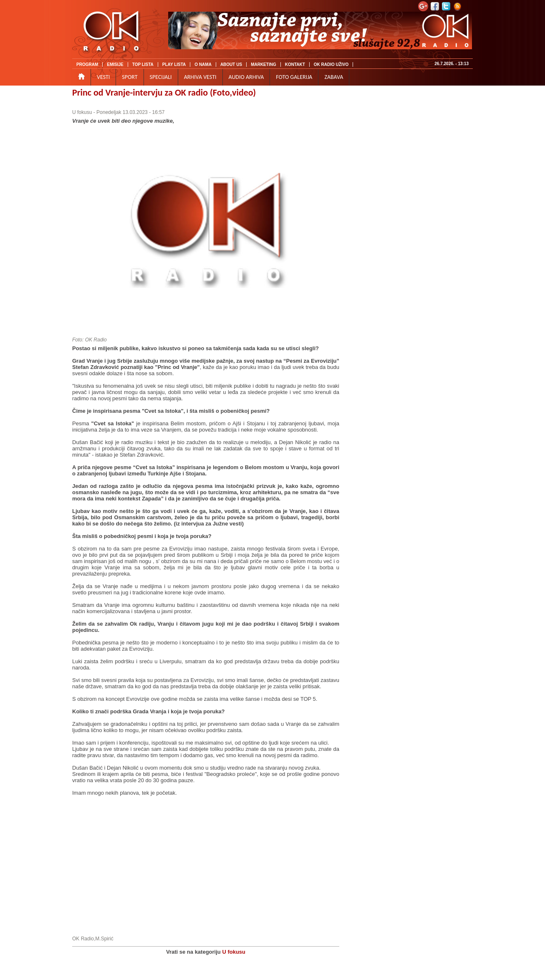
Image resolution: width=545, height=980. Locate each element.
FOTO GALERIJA (294, 77)
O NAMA (203, 64)
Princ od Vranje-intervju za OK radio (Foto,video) (164, 92)
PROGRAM (87, 64)
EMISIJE (115, 64)
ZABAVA (334, 77)
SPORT (130, 77)
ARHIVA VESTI (200, 77)
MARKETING (264, 64)
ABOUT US (231, 64)
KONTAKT (295, 64)
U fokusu (82, 112)
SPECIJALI (161, 77)
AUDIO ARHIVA (246, 77)
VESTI (103, 77)
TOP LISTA (143, 64)
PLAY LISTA (174, 64)
